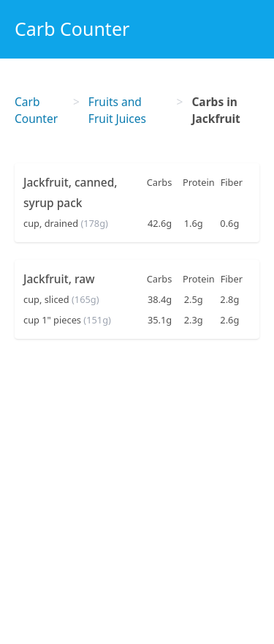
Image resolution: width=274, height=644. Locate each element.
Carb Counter (72, 29)
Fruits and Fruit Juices (117, 110)
